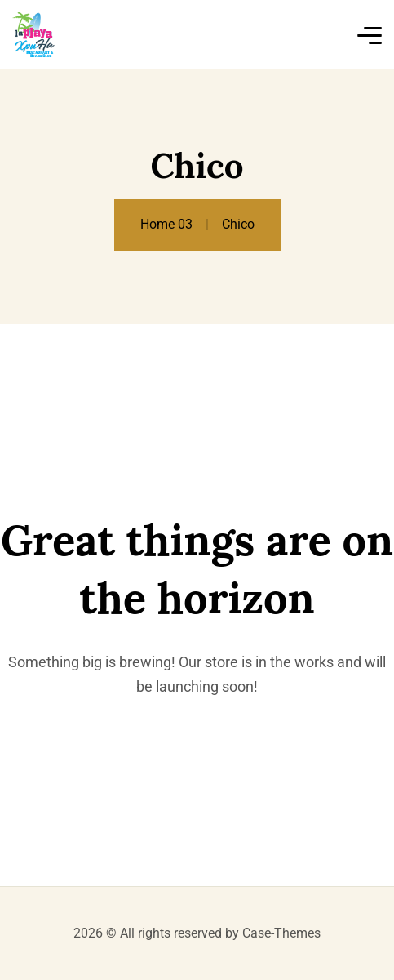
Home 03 (166, 224)
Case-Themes (281, 933)
